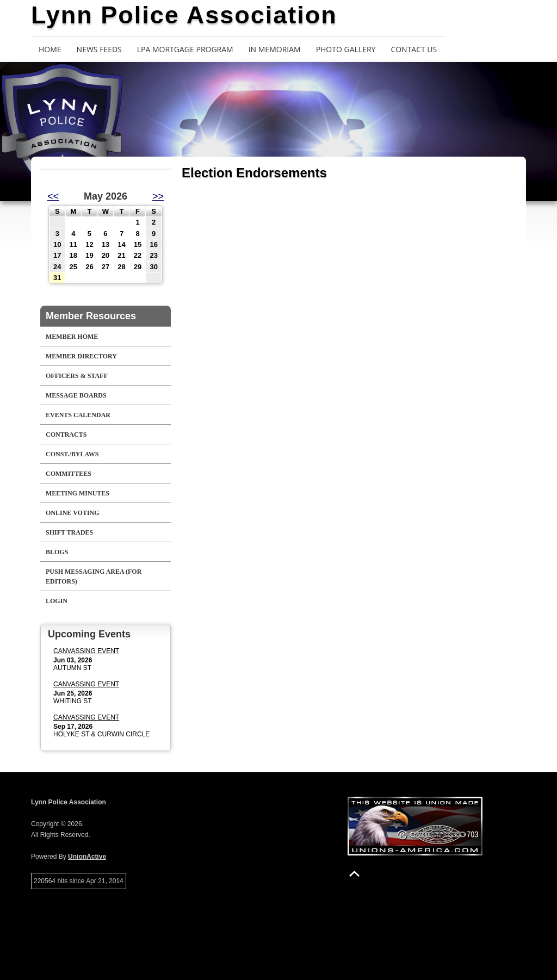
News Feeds (99, 49)
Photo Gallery (346, 49)
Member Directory (81, 356)
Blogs (57, 552)
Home (50, 49)
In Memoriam (275, 49)
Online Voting (73, 513)
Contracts (66, 435)
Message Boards (76, 395)
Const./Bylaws (72, 454)
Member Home (72, 337)
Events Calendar (78, 415)
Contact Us (414, 49)
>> (158, 196)
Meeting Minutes (78, 493)
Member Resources (91, 316)
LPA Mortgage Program (185, 49)
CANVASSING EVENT (86, 651)
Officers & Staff (77, 376)
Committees (69, 474)
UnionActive (87, 857)
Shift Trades (69, 532)
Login (57, 601)
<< (53, 196)
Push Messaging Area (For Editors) (94, 576)
